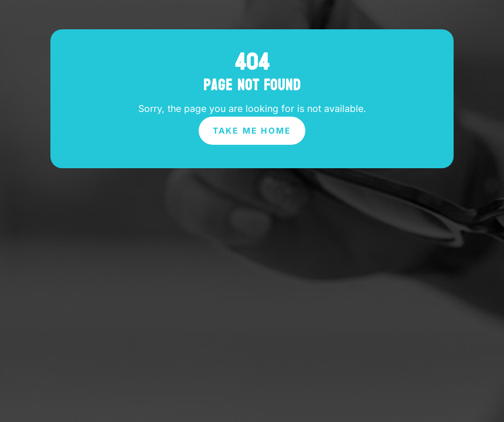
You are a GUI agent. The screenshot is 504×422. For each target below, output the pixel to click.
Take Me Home (252, 130)
